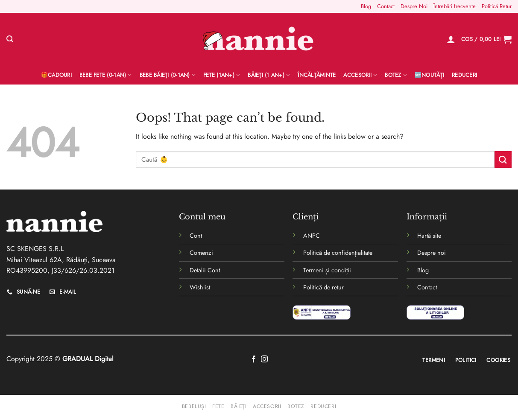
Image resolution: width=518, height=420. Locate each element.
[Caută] (10, 39)
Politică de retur (323, 287)
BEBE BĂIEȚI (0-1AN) (168, 75)
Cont (196, 236)
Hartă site (429, 236)
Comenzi (201, 253)
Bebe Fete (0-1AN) (106, 75)
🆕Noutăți (429, 75)
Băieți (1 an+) (269, 75)
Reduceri (464, 75)
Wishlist (200, 287)
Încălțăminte (317, 75)
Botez (396, 75)
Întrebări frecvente (455, 6)
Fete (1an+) (222, 75)
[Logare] (451, 39)
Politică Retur (497, 6)
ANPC (312, 236)
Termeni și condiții (327, 270)
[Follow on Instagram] (264, 359)
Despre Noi (414, 6)
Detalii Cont (205, 270)
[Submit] (503, 159)
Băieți (239, 406)
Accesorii (360, 75)
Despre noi (432, 253)
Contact (386, 6)
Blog (366, 6)
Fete (218, 406)
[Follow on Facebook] (254, 359)
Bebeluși (194, 406)
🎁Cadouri (56, 75)
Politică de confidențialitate (338, 253)
